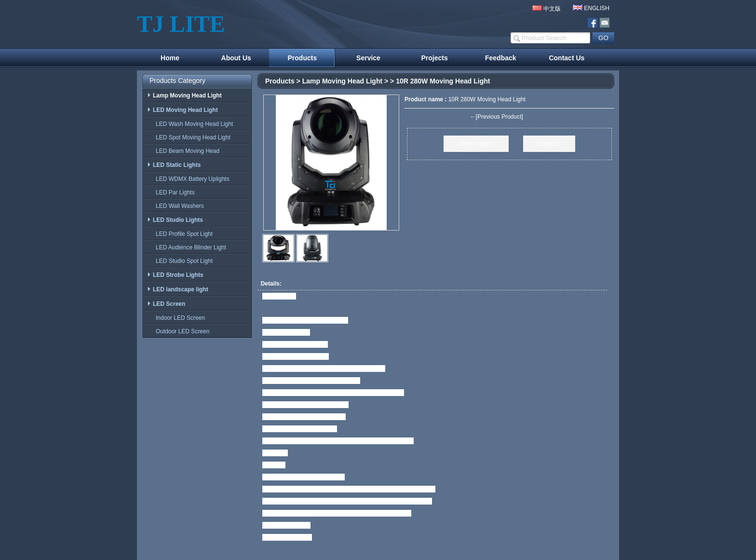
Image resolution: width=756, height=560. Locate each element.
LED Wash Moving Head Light (192, 124)
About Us (236, 58)
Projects (435, 58)
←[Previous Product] (497, 117)
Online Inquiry (476, 144)
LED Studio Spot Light (182, 261)
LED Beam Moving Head (186, 151)
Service (368, 58)
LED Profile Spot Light (182, 234)
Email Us (549, 144)
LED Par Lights (173, 192)
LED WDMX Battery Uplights (191, 179)
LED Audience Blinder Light (189, 247)
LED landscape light (178, 289)
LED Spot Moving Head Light (191, 137)
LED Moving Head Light (182, 110)
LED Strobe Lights (175, 275)
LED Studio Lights (175, 220)
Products (303, 58)
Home (170, 58)
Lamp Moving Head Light (342, 81)
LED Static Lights (174, 165)
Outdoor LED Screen (181, 331)
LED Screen (166, 304)
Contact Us (567, 58)
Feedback (501, 58)
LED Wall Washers (178, 206)
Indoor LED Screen (178, 318)
